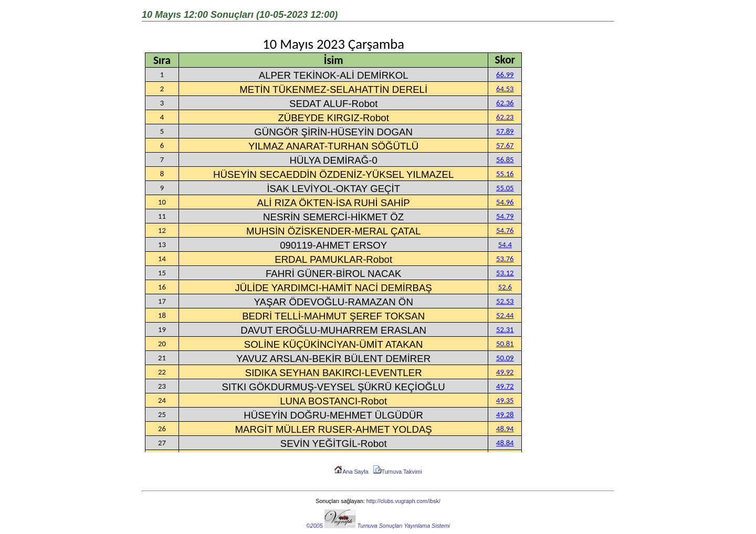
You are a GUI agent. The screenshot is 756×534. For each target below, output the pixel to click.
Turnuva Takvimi (398, 472)
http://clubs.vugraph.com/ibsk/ (403, 501)
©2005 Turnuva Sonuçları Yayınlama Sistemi (378, 526)
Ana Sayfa (351, 472)
